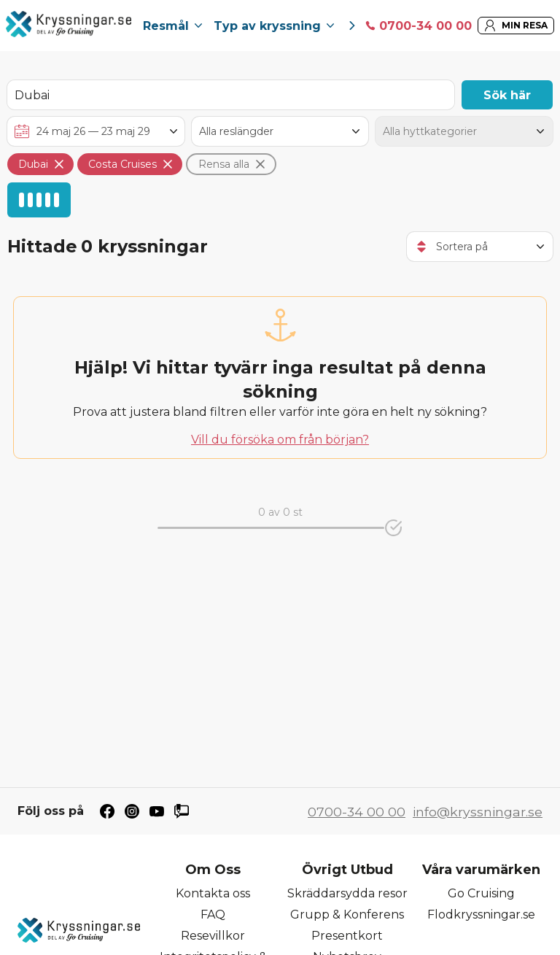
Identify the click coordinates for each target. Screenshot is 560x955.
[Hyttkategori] (464, 131)
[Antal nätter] (280, 131)
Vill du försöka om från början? (280, 440)
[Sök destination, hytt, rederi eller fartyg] (231, 95)
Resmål (172, 26)
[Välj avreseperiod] (96, 131)
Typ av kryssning (274, 26)
